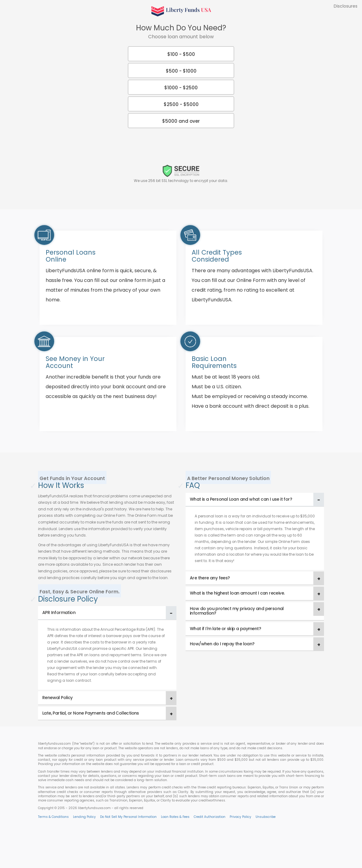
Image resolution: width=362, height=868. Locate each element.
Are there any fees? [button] (210, 578)
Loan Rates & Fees (175, 817)
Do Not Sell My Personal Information (128, 817)
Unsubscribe (266, 817)
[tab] (107, 613)
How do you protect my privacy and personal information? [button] (237, 611)
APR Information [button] (59, 612)
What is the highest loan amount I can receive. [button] (237, 593)
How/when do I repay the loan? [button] (222, 644)
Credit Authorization (210, 817)
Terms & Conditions (53, 817)
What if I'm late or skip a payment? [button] (225, 629)
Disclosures (346, 6)
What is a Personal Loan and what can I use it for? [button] (241, 499)
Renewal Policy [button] (57, 698)
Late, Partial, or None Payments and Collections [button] (91, 713)
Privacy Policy (240, 817)
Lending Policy (84, 817)
